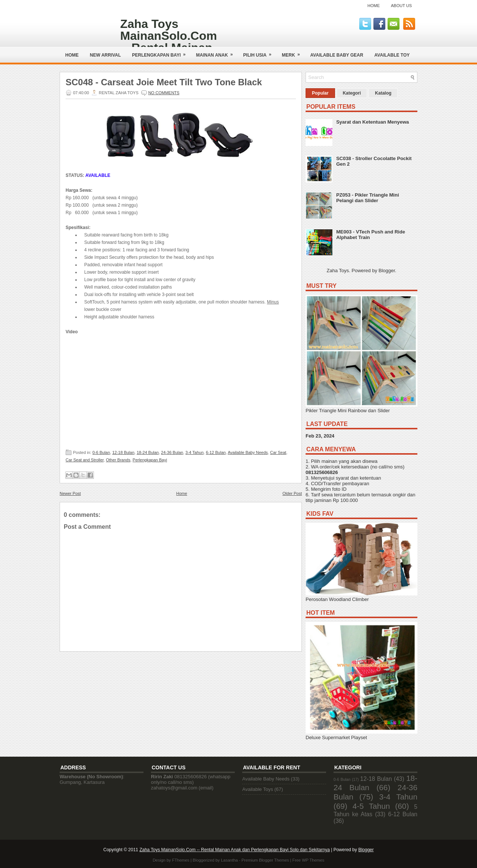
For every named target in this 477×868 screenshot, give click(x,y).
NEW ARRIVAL (105, 55)
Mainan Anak (217, 52)
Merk (293, 52)
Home (374, 6)
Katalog (383, 93)
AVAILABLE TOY (392, 55)
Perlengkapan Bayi (161, 52)
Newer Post (70, 493)
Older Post (292, 493)
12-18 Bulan (123, 452)
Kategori (352, 93)
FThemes (181, 860)
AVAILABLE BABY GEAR (337, 55)
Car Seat (278, 452)
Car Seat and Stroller (85, 460)
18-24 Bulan (148, 452)
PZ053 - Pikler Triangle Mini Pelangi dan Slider (367, 198)
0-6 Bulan (101, 452)
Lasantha (229, 860)
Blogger (387, 271)
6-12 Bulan (216, 452)
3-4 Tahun (195, 452)
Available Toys (258, 789)
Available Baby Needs (248, 452)
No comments (164, 93)
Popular (320, 93)
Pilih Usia (260, 52)
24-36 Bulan (172, 452)
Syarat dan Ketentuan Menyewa (372, 122)
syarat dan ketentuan (358, 478)
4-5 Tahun (371, 806)
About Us (401, 6)
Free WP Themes (309, 860)
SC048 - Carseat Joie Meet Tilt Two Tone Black (164, 82)
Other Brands (118, 460)
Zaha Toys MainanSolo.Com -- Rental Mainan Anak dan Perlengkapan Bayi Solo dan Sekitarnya (235, 850)
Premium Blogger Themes (265, 860)
